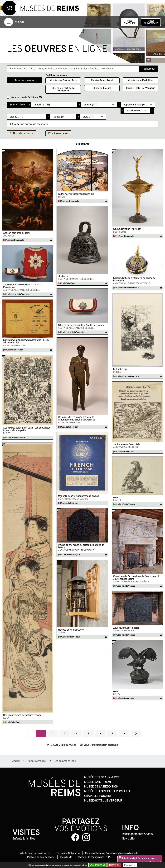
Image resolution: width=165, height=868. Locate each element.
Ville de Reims (27, 853)
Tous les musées (24, 80)
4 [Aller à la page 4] (77, 734)
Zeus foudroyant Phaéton (126, 628)
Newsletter (129, 839)
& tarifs (137, 834)
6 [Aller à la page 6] (100, 734)
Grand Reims (43, 853)
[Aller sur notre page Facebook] (75, 837)
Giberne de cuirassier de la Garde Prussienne (81, 325)
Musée (151, 22)
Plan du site (66, 857)
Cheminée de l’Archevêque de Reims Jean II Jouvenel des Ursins (136, 578)
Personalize (130, 865)
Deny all (115, 865)
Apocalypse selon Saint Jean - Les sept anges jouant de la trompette (27, 429)
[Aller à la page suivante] (136, 734)
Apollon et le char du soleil (17, 233)
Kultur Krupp (120, 369)
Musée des (63, 80)
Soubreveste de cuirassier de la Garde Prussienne (23, 286)
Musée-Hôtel (141, 88)
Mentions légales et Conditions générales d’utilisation (113, 853)
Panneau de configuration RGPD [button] (95, 857)
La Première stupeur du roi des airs (76, 194)
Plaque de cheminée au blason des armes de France (81, 546)
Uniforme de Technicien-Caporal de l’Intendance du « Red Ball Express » (77, 419)
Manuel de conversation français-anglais (79, 496)
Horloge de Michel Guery (71, 630)
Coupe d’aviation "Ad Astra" (127, 229)
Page (130, 22)
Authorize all (98, 865)
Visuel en (26, 97)
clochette (63, 276)
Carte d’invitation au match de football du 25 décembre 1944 (26, 341)
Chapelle (102, 88)
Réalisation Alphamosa (68, 853)
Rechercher (149, 69)
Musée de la (141, 80)
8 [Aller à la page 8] (124, 734)
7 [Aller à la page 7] (112, 734)
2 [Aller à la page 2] (53, 734)
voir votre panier (58, 133)
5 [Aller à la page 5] (88, 734)
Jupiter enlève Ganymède (127, 444)
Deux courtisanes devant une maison (22, 715)
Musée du (63, 90)
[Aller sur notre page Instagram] (86, 837)
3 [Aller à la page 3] (65, 734)
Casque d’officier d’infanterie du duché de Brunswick (134, 279)
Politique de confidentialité (41, 857)
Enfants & (24, 839)
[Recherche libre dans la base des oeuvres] (73, 69)
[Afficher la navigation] (9, 22)
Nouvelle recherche (22, 133)
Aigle (116, 497)
